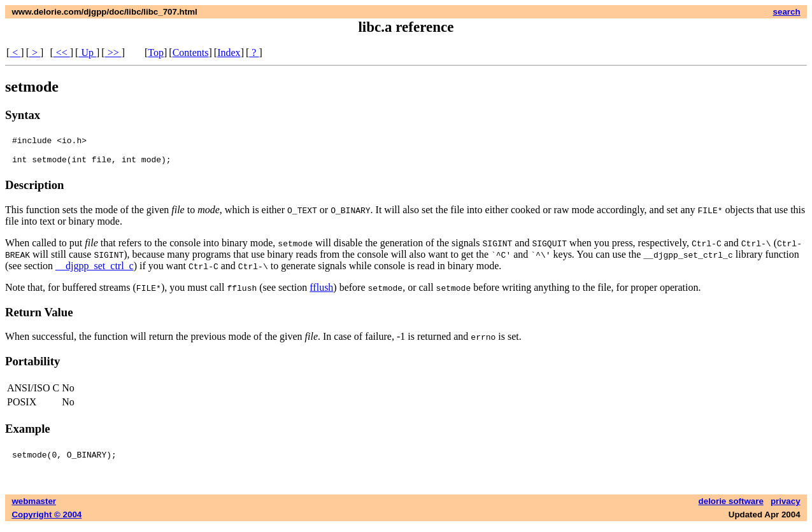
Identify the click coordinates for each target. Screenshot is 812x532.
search (787, 12)
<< (62, 52)
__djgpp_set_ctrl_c (95, 271)
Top (156, 52)
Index (229, 52)
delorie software (731, 507)
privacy (786, 507)
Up (87, 52)
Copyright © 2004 (46, 520)
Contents (191, 52)
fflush (321, 293)
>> (113, 52)
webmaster (34, 507)
